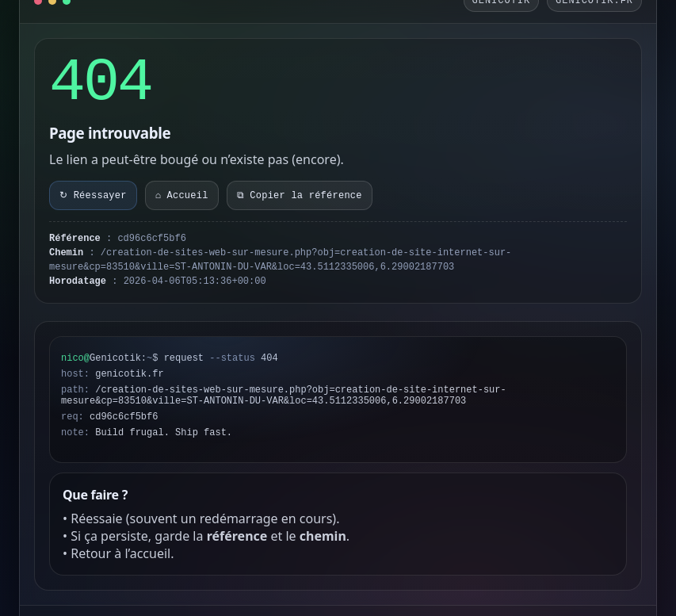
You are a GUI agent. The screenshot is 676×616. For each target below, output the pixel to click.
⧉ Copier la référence (300, 196)
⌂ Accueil (182, 196)
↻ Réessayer (93, 196)
